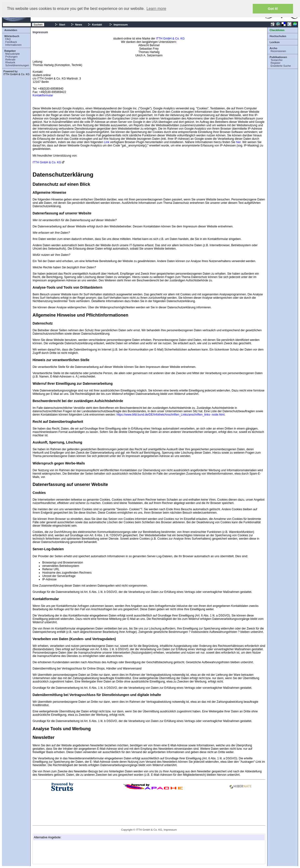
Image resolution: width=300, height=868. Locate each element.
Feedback (11, 42)
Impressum (119, 25)
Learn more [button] (156, 9)
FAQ (8, 39)
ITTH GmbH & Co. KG (17, 74)
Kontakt (95, 25)
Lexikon (275, 42)
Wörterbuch (12, 36)
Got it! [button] (273, 9)
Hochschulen (278, 36)
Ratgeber (10, 51)
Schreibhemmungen (17, 65)
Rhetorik (10, 62)
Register (276, 63)
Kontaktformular (43, 95)
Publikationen (278, 57)
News (77, 25)
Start (60, 25)
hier (238, 142)
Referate (10, 60)
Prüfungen (11, 57)
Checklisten (277, 30)
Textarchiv (277, 60)
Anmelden (11, 30)
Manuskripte (13, 54)
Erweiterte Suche (281, 66)
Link (107, 142)
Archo (273, 48)
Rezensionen (278, 51)
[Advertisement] (58, 852)
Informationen (13, 45)
